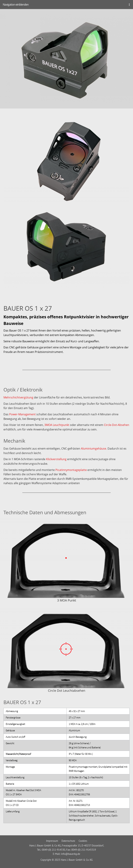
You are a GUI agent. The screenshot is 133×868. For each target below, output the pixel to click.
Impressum (52, 841)
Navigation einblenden (16, 5)
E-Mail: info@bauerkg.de (66, 854)
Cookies (83, 841)
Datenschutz (68, 841)
